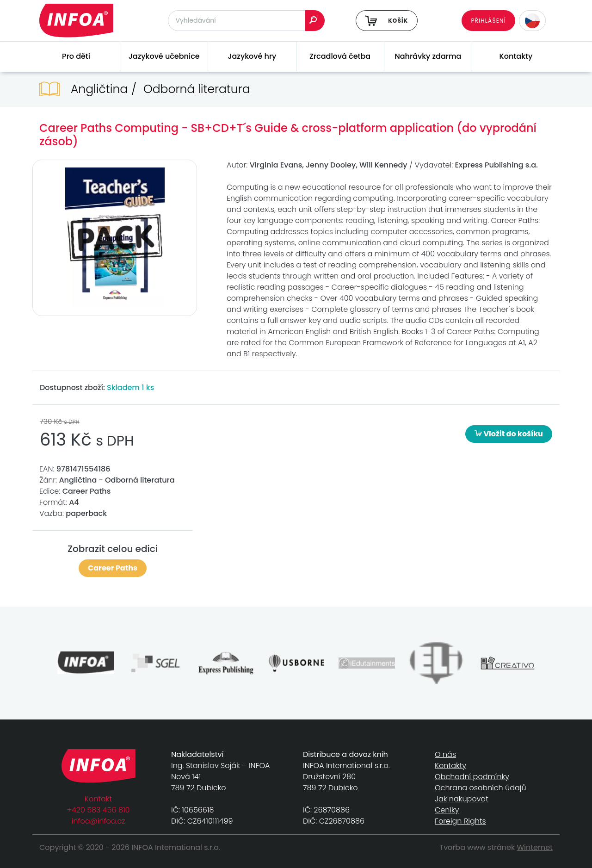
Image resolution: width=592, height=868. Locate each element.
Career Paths (113, 568)
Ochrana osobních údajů (481, 788)
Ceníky (447, 810)
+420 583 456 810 (99, 810)
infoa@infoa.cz (99, 821)
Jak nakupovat (462, 799)
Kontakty (516, 56)
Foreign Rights (460, 821)
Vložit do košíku (509, 434)
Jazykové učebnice (164, 56)
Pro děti (76, 56)
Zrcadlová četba (340, 56)
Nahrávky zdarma (428, 56)
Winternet (535, 847)
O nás (445, 754)
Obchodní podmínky (472, 777)
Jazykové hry (252, 56)
